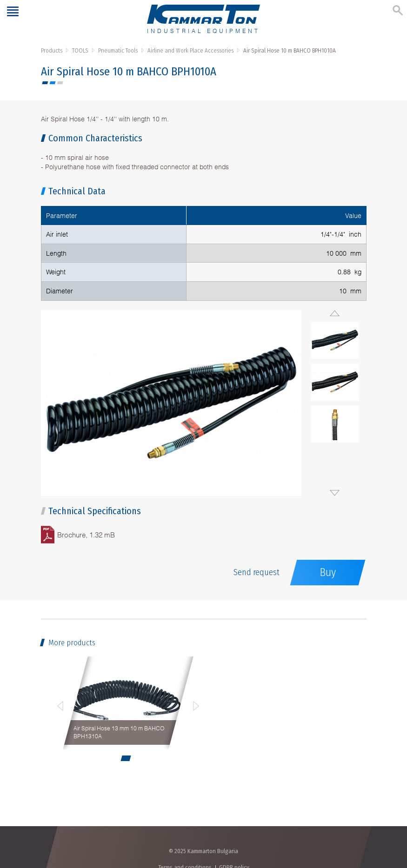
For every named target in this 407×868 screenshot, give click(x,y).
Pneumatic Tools (118, 50)
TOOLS (80, 50)
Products (52, 50)
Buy (328, 572)
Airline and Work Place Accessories (190, 50)
